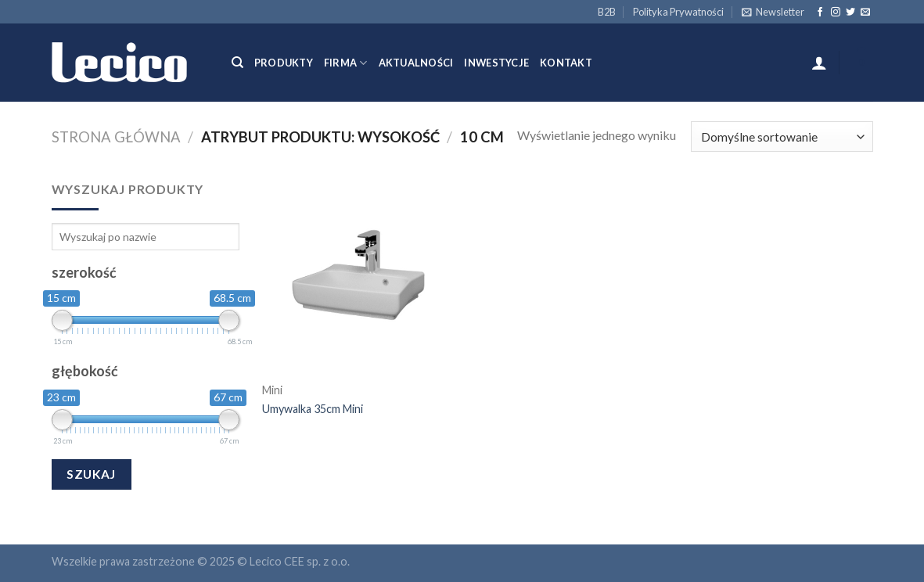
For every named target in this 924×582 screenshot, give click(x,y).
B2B (607, 12)
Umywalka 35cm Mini (313, 409)
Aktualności (416, 63)
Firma (346, 63)
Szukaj (91, 474)
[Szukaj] (237, 63)
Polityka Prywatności (678, 12)
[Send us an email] (865, 13)
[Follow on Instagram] (836, 13)
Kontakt (566, 63)
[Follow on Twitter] (850, 13)
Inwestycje (496, 63)
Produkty (284, 63)
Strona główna (116, 137)
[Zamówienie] (782, 137)
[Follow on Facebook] (820, 13)
